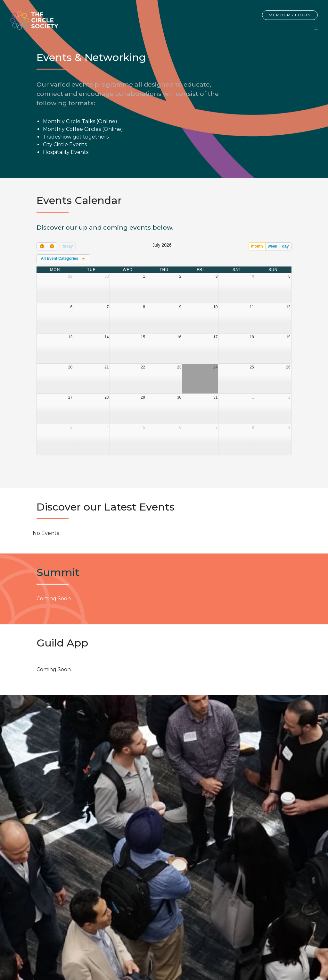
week (272, 246)
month (257, 246)
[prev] (42, 246)
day (286, 246)
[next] (52, 246)
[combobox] (63, 259)
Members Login (290, 15)
